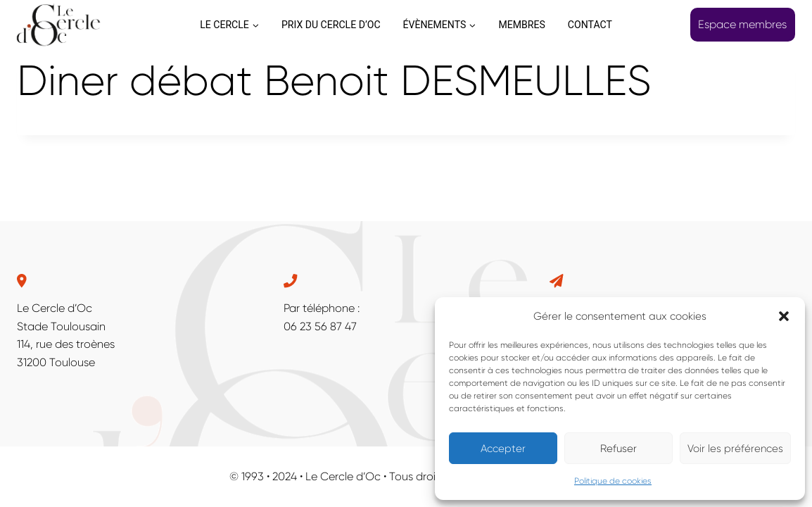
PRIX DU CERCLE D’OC (331, 25)
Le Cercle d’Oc (55, 308)
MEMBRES (521, 25)
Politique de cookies (613, 481)
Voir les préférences (735, 449)
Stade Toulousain (61, 326)
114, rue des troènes (66, 344)
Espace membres (742, 24)
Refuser (618, 449)
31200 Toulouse (56, 362)
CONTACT (590, 25)
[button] (784, 316)
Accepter (503, 449)
